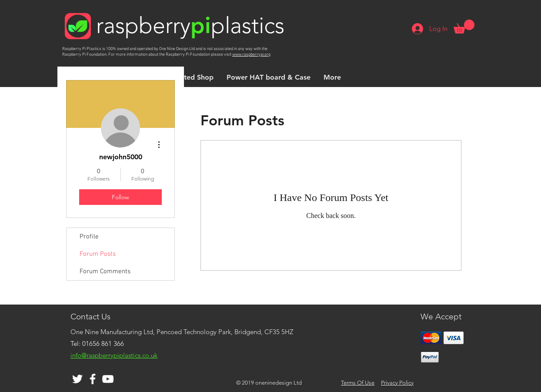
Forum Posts (98, 254)
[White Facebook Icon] (93, 379)
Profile (89, 237)
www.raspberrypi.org (251, 55)
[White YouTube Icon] (108, 379)
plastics (248, 25)
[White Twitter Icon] (77, 379)
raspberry (143, 25)
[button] (464, 27)
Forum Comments (105, 271)
